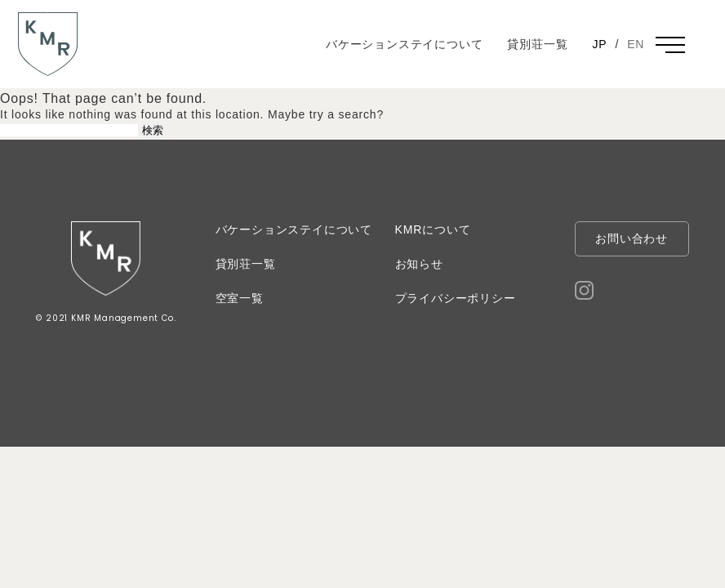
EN (636, 44)
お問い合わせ (632, 238)
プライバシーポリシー (456, 298)
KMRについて (433, 229)
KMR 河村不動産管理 (45, 76)
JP (599, 44)
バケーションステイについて (404, 44)
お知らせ (419, 264)
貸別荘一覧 (537, 44)
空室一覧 (240, 298)
